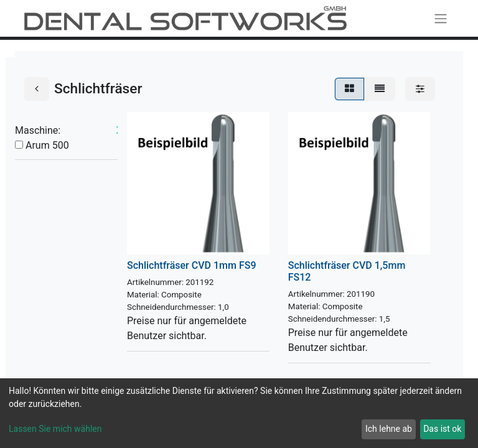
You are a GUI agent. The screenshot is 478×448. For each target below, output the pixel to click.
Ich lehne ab (389, 429)
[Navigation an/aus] (441, 18)
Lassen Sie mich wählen (55, 429)
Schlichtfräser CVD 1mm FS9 (191, 265)
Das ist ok (442, 429)
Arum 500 (47, 145)
